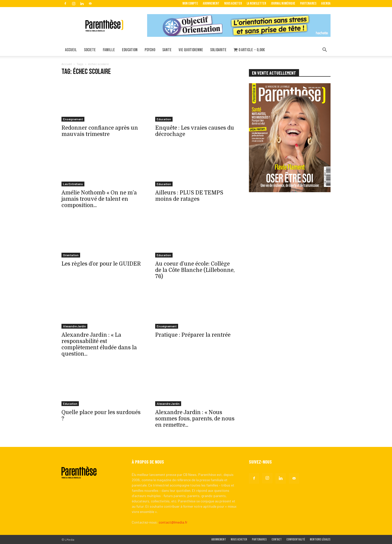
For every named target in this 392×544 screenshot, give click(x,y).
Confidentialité (296, 540)
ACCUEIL (71, 50)
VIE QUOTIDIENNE (191, 50)
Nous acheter (233, 3)
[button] (324, 50)
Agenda (326, 3)
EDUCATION (130, 50)
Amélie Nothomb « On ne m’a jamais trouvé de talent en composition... (99, 199)
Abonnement (211, 3)
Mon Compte (190, 3)
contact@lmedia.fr (173, 522)
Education (164, 119)
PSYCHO (150, 50)
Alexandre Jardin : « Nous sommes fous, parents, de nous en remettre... (195, 419)
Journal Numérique (283, 3)
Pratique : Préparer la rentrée (193, 335)
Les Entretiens (73, 184)
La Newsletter (256, 3)
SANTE (167, 50)
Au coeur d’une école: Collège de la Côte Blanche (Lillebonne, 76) (195, 270)
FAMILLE (109, 50)
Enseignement (73, 119)
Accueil (67, 64)
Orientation (71, 255)
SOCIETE (90, 50)
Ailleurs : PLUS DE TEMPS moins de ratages (189, 196)
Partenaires (308, 3)
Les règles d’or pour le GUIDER (101, 264)
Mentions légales (320, 540)
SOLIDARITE (218, 50)
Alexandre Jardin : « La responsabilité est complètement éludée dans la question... (99, 344)
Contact (277, 540)
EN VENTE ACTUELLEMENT (274, 73)
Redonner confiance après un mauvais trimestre (100, 131)
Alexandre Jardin (74, 326)
